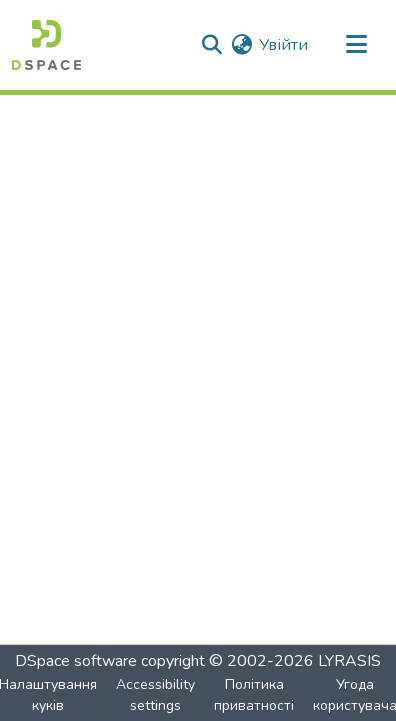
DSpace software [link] (76, 661)
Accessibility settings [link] (155, 695)
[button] (46, 45)
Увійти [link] (283, 45)
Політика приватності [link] (254, 695)
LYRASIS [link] (349, 661)
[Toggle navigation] (356, 45)
